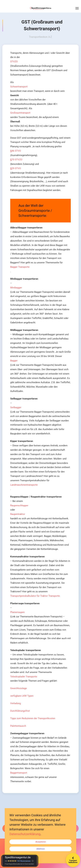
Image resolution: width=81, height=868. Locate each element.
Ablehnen (41, 849)
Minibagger (16, 288)
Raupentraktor (18, 514)
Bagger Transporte (20, 267)
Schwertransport (19, 87)
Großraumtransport (20, 113)
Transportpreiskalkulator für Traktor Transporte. (35, 596)
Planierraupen (17, 612)
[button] (77, 8)
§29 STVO (16, 168)
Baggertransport (19, 773)
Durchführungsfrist (20, 711)
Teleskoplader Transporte (24, 677)
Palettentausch (18, 726)
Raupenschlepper (19, 506)
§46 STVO (16, 151)
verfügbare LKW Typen (22, 696)
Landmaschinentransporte (24, 485)
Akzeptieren (41, 842)
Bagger (14, 361)
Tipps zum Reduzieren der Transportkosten (33, 718)
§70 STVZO (16, 160)
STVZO (14, 62)
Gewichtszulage (19, 688)
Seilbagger (16, 407)
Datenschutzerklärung (25, 834)
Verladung (16, 703)
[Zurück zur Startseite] (40, 8)
